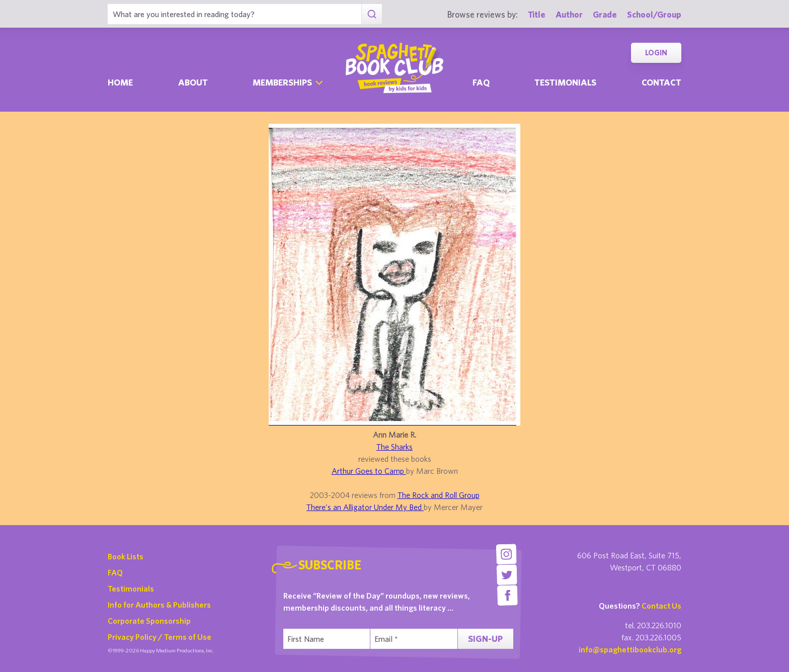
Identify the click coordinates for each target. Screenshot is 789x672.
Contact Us (661, 606)
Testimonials (565, 82)
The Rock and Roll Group (439, 495)
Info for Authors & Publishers (159, 605)
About (193, 82)
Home (120, 82)
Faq (481, 82)
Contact (661, 82)
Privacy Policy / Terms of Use (160, 637)
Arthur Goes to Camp (369, 471)
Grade (605, 14)
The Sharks (395, 447)
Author (569, 14)
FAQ (115, 572)
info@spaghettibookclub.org (630, 649)
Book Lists (126, 556)
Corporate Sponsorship (149, 621)
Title (537, 14)
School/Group (654, 14)
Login (656, 53)
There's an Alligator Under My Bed (365, 507)
